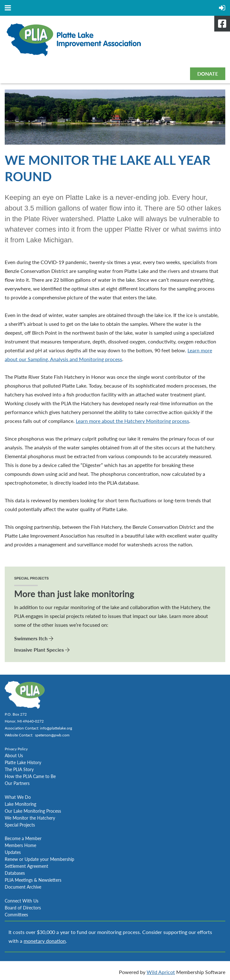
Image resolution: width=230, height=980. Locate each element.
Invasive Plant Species (39, 650)
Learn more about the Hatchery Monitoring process (132, 421)
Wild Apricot (161, 972)
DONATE (208, 74)
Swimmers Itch (31, 638)
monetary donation (45, 941)
